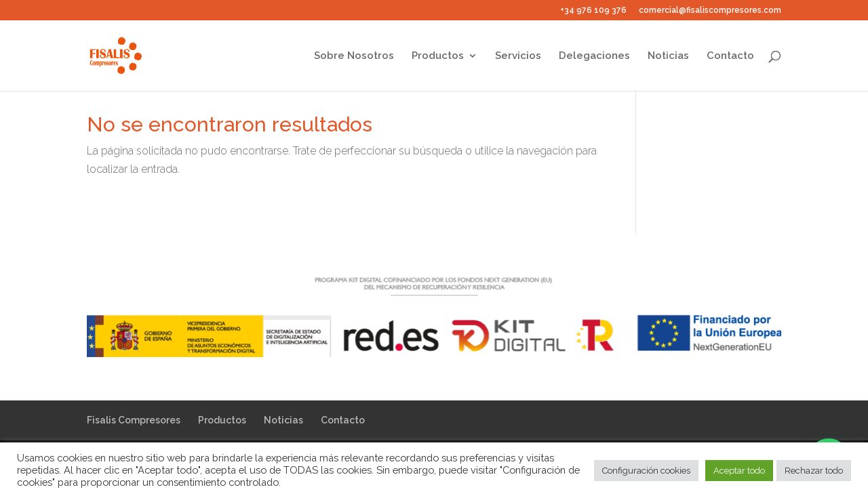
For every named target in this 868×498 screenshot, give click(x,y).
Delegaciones (594, 56)
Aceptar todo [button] (739, 471)
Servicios (518, 56)
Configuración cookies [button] (646, 471)
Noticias (668, 56)
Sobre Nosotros (354, 56)
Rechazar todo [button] (814, 471)
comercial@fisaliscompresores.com (710, 11)
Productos (438, 56)
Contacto (730, 56)
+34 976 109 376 (593, 11)
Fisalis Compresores (134, 420)
